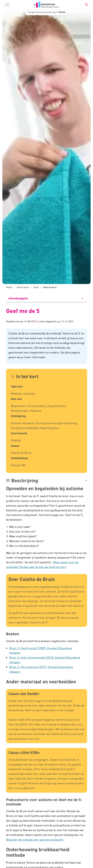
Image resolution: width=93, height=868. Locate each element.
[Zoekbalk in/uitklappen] (86, 5)
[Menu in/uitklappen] (7, 5)
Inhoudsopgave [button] (18, 298)
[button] (47, 480)
